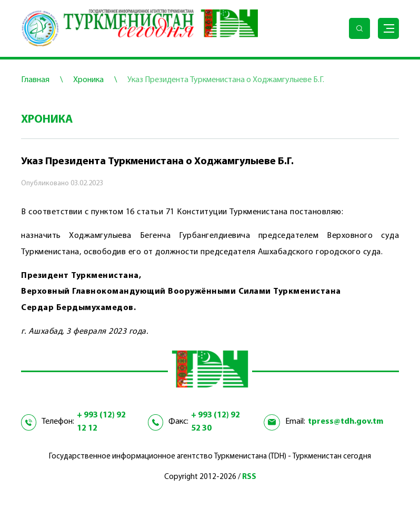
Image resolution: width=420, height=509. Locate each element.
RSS (249, 477)
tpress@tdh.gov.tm (346, 422)
